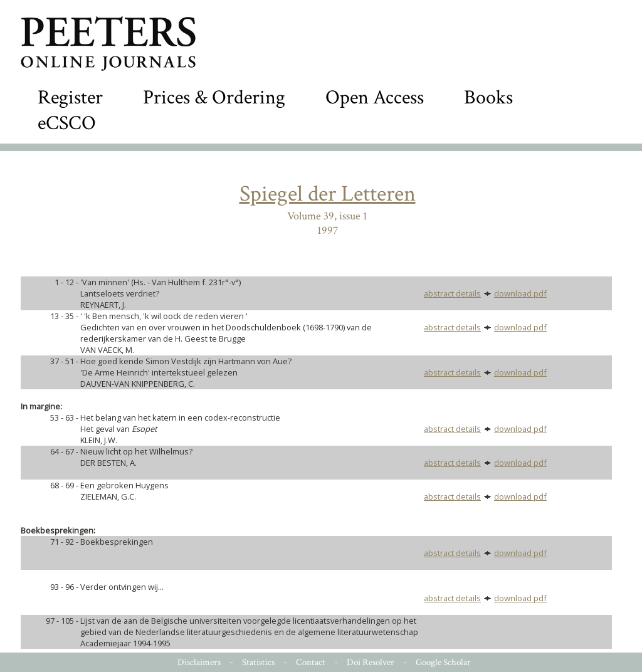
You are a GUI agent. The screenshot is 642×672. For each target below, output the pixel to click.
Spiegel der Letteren (328, 194)
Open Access (375, 97)
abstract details (452, 293)
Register (70, 97)
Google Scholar (443, 662)
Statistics (258, 662)
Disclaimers (199, 662)
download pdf (520, 293)
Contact (311, 662)
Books (488, 97)
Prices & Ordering (214, 97)
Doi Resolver (371, 662)
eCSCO (67, 123)
